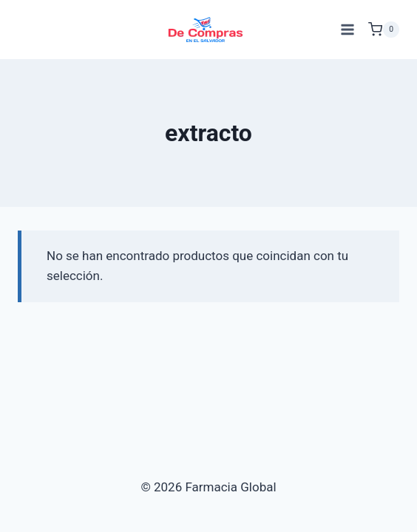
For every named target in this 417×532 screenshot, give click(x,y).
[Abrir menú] (347, 29)
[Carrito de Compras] (384, 30)
